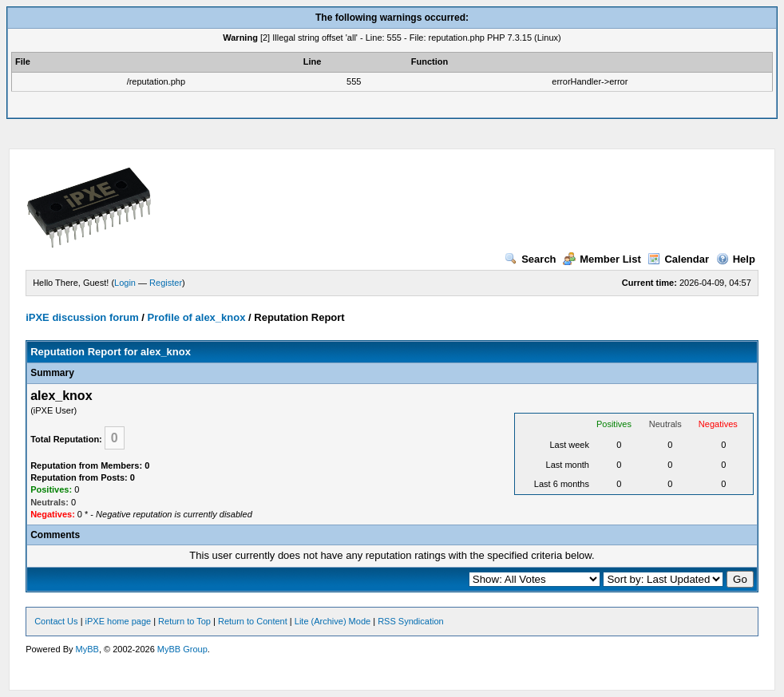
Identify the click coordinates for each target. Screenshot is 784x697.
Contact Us (56, 621)
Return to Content (253, 621)
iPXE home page (119, 621)
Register (166, 283)
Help (736, 259)
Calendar (678, 259)
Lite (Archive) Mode (333, 621)
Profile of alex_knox (197, 317)
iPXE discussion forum (82, 317)
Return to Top (184, 621)
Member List (602, 259)
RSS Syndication (411, 621)
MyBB (87, 649)
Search (530, 259)
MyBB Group (182, 649)
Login (125, 283)
